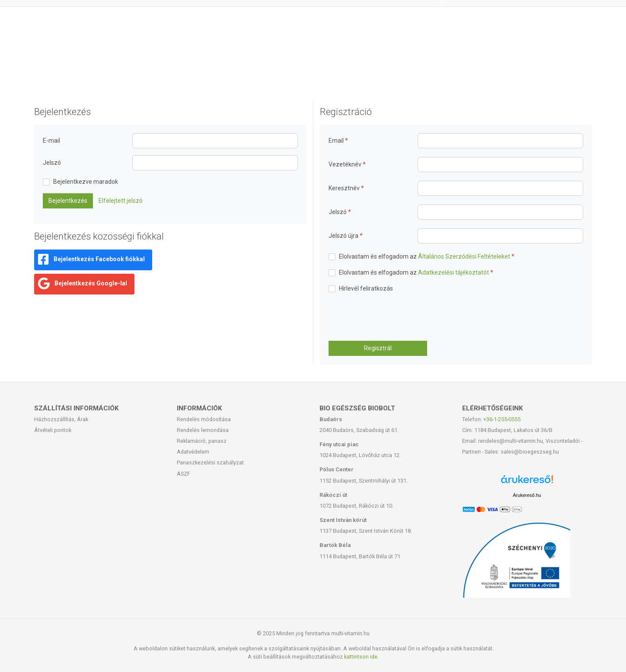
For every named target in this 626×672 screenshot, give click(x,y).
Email (337, 141)
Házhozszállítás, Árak (61, 419)
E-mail (51, 141)
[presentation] (394, 317)
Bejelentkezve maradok (86, 182)
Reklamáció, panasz (202, 441)
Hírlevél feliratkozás (366, 288)
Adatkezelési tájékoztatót (454, 272)
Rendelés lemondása (203, 430)
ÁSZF (184, 474)
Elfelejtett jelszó (121, 201)
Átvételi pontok (53, 430)
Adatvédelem (193, 452)
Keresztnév (345, 188)
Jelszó (52, 163)
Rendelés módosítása (204, 419)
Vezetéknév (346, 164)
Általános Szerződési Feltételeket (464, 256)
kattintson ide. (361, 657)
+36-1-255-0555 (502, 419)
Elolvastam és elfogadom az (427, 256)
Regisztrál (378, 348)
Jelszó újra (344, 236)
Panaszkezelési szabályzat (210, 462)
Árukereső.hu (527, 495)
